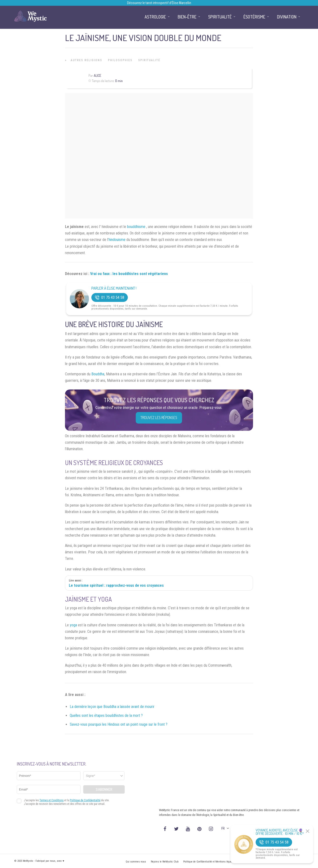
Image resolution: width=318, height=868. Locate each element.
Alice (97, 75)
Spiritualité (149, 60)
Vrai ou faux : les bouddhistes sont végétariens (129, 274)
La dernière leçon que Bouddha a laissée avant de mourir (112, 707)
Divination (287, 17)
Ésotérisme (254, 17)
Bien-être (187, 17)
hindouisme (117, 240)
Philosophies (120, 60)
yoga (73, 625)
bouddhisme (136, 227)
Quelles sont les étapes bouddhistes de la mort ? (106, 715)
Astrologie (155, 17)
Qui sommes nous (136, 862)
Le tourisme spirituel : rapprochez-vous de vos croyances (116, 585)
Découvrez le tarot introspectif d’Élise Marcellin (159, 3)
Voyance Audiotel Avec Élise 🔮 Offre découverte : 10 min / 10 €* (280, 832)
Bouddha (98, 374)
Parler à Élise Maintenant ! (114, 288)
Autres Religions (86, 60)
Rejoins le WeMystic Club (165, 862)
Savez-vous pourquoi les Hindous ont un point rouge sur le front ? (119, 724)
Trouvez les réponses (159, 418)
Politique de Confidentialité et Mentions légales (209, 862)
